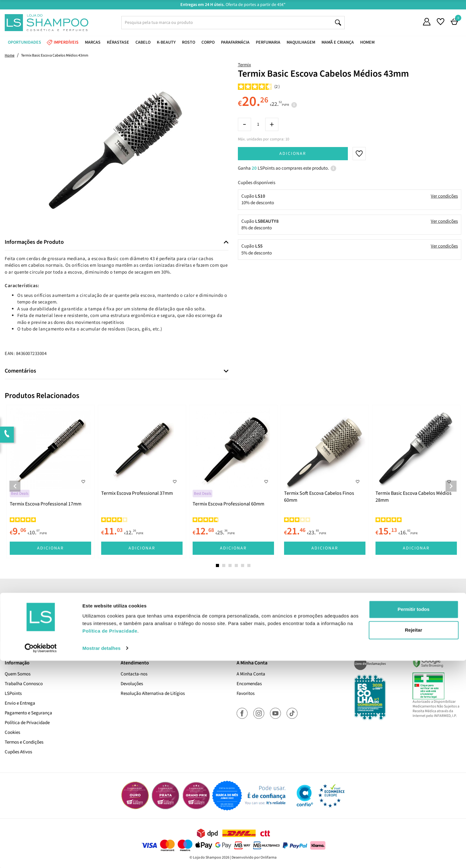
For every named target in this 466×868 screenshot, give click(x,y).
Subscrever (321, 611)
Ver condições (444, 196)
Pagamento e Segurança (28, 713)
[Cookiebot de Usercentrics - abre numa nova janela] (41, 856)
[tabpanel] (50, 482)
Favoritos (246, 693)
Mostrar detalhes (101, 856)
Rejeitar (413, 837)
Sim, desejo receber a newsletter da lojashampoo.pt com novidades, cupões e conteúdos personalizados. (234, 629)
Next (451, 486)
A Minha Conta (251, 674)
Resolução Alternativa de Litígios (153, 693)
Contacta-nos (134, 674)
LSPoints (13, 693)
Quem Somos (18, 674)
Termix (244, 65)
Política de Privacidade (27, 723)
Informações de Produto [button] (34, 242)
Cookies (12, 732)
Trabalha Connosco (24, 684)
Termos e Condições (24, 742)
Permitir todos (414, 817)
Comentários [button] (20, 371)
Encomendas (249, 684)
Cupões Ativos (18, 752)
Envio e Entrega (20, 703)
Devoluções (132, 684)
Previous (15, 486)
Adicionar (293, 154)
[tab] (117, 242)
